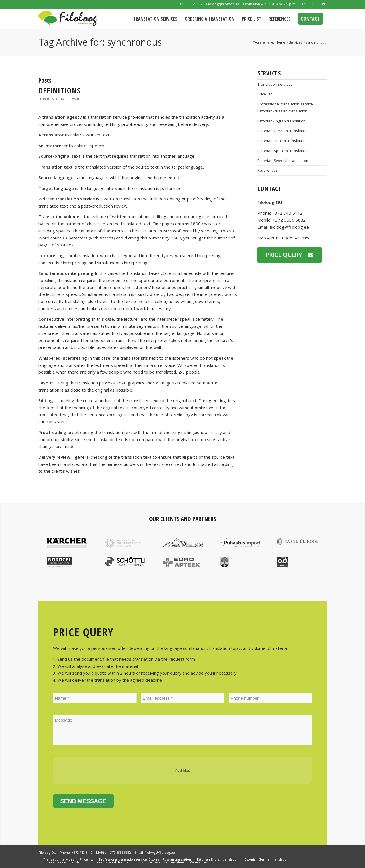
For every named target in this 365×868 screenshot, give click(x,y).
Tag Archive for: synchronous (100, 42)
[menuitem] (304, 4)
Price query (284, 255)
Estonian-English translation (282, 121)
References (268, 170)
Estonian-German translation (283, 131)
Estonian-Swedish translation (283, 161)
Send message (83, 801)
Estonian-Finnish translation (282, 141)
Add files (183, 770)
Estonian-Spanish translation (283, 151)
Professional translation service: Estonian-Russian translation (286, 108)
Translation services (275, 84)
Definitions (59, 91)
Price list (265, 94)
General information (69, 99)
